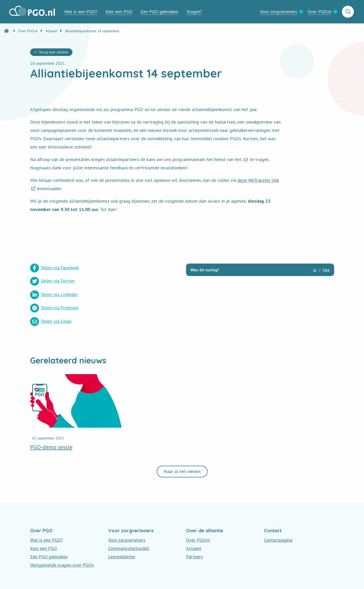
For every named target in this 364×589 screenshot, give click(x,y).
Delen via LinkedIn (54, 281)
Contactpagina (278, 513)
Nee (326, 270)
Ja (315, 270)
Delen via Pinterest (129, 281)
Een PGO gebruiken (159, 12)
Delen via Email (51, 294)
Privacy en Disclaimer (51, 578)
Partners (194, 530)
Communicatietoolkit (129, 521)
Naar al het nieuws (182, 444)
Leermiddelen (122, 530)
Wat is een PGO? (81, 12)
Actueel (194, 521)
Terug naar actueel (53, 52)
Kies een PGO (119, 12)
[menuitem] (81, 12)
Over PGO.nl (320, 12)
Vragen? (194, 12)
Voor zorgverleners (279, 12)
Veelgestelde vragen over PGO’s (62, 538)
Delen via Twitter (127, 268)
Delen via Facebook (55, 268)
